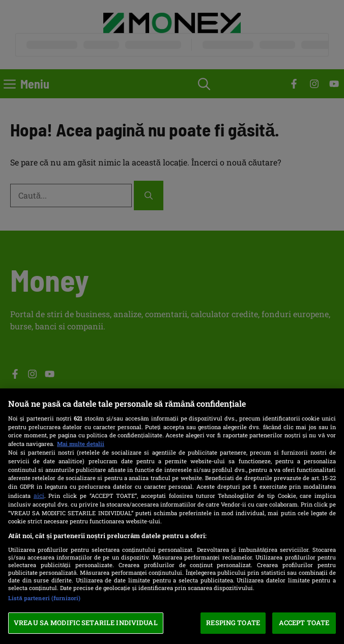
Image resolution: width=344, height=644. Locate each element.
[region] (172, 516)
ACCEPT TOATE (304, 623)
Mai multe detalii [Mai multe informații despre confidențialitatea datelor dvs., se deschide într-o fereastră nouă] (81, 444)
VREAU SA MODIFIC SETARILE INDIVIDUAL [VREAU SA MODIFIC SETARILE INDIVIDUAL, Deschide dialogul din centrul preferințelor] (86, 623)
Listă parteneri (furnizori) (44, 598)
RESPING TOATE (233, 623)
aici (39, 495)
